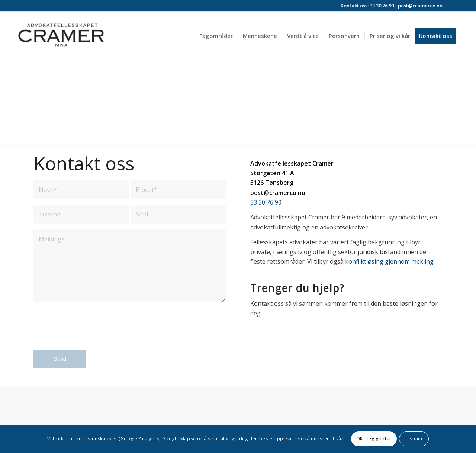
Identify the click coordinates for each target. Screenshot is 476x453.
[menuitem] (216, 36)
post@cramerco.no (420, 6)
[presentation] (90, 332)
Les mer (414, 439)
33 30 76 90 (382, 6)
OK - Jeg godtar (374, 439)
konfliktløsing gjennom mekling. (390, 261)
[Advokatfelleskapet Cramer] (61, 36)
